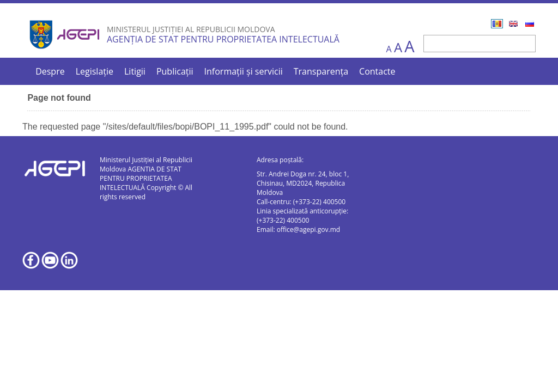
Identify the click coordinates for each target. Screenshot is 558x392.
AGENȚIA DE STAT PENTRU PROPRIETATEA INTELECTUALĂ (223, 39)
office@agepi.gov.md (308, 229)
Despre (50, 71)
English (513, 24)
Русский (530, 24)
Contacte (377, 71)
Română (497, 24)
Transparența (321, 71)
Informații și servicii (244, 71)
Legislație (95, 71)
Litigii (135, 71)
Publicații (175, 71)
